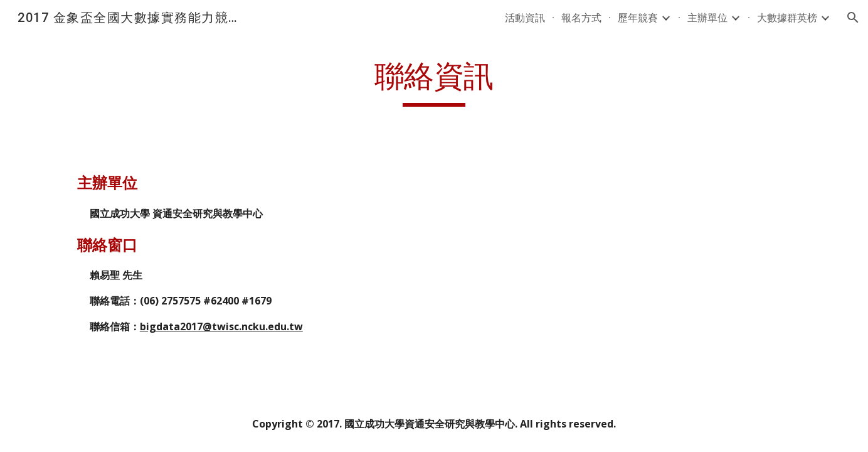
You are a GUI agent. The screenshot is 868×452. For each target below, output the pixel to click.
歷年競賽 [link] (638, 18)
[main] (434, 82)
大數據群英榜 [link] (787, 18)
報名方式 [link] (581, 18)
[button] (853, 18)
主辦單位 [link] (707, 18)
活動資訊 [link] (525, 18)
